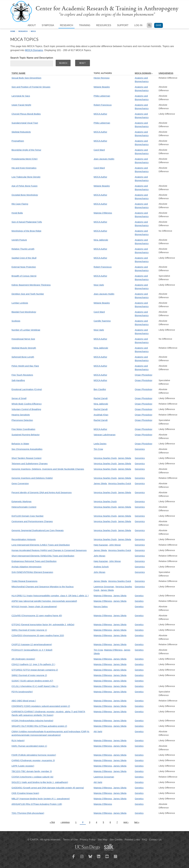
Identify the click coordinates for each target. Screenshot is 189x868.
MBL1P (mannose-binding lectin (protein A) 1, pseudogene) (41, 799)
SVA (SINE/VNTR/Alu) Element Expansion (32, 572)
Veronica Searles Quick (105, 458)
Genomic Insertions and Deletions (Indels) (32, 478)
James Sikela (124, 458)
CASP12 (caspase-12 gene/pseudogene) (32, 644)
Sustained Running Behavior (26, 435)
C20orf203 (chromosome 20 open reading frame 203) (38, 635)
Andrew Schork (101, 567)
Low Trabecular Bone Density (26, 177)
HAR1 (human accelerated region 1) (29, 746)
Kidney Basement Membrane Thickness (31, 285)
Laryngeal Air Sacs (21, 96)
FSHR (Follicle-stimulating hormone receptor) (34, 755)
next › (126, 822)
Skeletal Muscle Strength (24, 348)
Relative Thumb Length (23, 249)
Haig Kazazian (101, 545)
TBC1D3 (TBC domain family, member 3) (32, 771)
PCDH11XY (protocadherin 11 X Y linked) (32, 650)
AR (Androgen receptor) (23, 659)
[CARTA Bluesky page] (90, 858)
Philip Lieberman (102, 96)
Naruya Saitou (101, 606)
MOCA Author (100, 114)
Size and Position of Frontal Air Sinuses (31, 87)
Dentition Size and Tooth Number (28, 294)
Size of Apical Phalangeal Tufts (27, 222)
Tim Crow (98, 449)
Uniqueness (166, 73)
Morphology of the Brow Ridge (26, 231)
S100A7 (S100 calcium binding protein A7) (32, 681)
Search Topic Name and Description (32, 58)
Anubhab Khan (101, 415)
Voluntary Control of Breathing (26, 409)
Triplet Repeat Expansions (24, 581)
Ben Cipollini (100, 389)
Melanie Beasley (102, 87)
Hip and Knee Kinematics (24, 168)
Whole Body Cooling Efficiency (27, 404)
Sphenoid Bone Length (23, 357)
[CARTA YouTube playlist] (107, 858)
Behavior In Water (20, 444)
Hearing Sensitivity (21, 415)
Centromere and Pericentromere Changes (32, 521)
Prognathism (18, 141)
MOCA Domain (144, 73)
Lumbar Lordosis (20, 303)
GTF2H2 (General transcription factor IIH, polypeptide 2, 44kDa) (43, 624)
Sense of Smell (19, 398)
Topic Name (18, 73)
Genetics (139, 596)
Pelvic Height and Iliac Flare (25, 366)
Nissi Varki (99, 285)
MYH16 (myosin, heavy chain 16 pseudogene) (34, 606)
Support (123, 25)
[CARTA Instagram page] (82, 858)
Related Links (132, 840)
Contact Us (155, 840)
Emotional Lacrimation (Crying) (27, 389)
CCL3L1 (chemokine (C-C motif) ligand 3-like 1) (35, 686)
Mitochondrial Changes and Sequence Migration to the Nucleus (43, 587)
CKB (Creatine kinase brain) (25, 793)
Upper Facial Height (21, 105)
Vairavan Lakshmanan (105, 435)
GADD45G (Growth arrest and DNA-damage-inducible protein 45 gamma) (48, 788)
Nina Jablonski (101, 240)
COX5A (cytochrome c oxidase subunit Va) (32, 777)
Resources (104, 25)
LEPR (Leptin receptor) (23, 766)
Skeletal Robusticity (21, 132)
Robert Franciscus (103, 105)
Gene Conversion (20, 483)
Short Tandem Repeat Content (26, 458)
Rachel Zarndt (101, 398)
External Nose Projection (24, 267)
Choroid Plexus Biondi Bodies (26, 114)
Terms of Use (70, 840)
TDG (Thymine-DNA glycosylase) (28, 813)
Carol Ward (99, 150)
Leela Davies (100, 444)
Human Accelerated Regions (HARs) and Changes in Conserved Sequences (49, 550)
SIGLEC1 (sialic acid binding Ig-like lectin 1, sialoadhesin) (40, 782)
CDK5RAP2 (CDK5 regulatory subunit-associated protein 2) (41, 706)
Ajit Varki (98, 731)
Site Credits (116, 840)
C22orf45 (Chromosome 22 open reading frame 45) (37, 615)
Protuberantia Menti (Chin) (25, 159)
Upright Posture (19, 240)
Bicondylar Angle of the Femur (26, 150)
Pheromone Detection (22, 420)
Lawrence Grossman (104, 587)
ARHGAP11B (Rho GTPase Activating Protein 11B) (37, 804)
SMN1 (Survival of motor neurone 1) (29, 630)
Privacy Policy (88, 840)
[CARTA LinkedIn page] (99, 858)
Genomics (140, 449)
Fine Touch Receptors (22, 375)
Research (67, 25)
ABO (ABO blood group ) (24, 701)
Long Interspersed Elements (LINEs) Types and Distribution (41, 545)
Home (13, 31)
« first (52, 822)
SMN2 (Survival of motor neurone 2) (29, 675)
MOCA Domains (34, 50)
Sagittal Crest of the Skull (24, 258)
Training (85, 25)
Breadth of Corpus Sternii (24, 276)
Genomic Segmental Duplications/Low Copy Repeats (38, 530)
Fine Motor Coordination (23, 429)
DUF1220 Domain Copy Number (28, 516)
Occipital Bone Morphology (25, 195)
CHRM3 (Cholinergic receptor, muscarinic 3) (33, 760)
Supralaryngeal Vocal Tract (25, 123)
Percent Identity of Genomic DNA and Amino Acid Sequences (42, 492)
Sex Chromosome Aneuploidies (27, 449)
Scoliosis (16, 321)
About (32, 25)
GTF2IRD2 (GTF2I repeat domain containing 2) (35, 670)
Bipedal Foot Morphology (24, 312)
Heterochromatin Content (24, 507)
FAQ (144, 840)
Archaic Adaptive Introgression (27, 567)
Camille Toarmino (102, 321)
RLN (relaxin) (18, 740)
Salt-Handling (18, 380)
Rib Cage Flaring (20, 204)
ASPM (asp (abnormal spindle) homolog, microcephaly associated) (44, 601)
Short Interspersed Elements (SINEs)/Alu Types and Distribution (43, 556)
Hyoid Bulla (17, 213)
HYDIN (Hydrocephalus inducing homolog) (32, 721)
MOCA (33, 31)
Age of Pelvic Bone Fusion (25, 186)
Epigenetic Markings (21, 501)
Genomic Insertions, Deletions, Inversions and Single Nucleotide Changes (48, 469)
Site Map (103, 840)
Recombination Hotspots (24, 539)
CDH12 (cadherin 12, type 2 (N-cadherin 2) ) (33, 664)
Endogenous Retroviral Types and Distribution (34, 561)
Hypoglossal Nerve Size (23, 339)
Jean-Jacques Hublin (104, 159)
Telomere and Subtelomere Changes (30, 464)
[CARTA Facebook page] (74, 858)
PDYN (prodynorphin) (22, 692)
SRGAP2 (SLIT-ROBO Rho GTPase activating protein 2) (39, 726)
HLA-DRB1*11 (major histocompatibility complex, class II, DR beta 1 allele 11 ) (50, 596)
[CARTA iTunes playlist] (116, 856)
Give (158, 25)
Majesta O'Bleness (103, 213)
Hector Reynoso (102, 78)
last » (137, 822)
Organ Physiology (144, 375)
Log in (138, 25)
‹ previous (65, 822)
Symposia (48, 25)
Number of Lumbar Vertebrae (26, 330)
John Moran (115, 545)
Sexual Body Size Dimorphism (26, 78)
